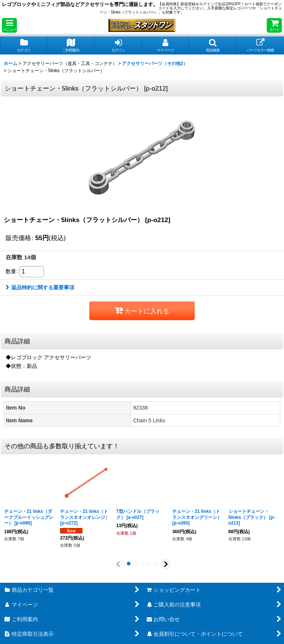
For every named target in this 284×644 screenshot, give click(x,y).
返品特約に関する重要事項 (40, 287)
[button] (9, 25)
